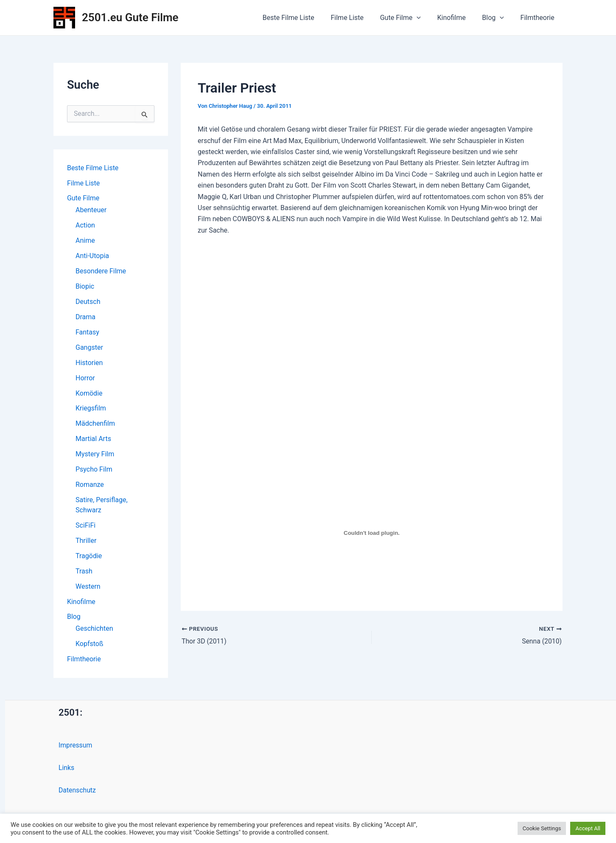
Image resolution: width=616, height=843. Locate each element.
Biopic (85, 287)
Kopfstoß (89, 645)
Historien (89, 363)
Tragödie (89, 557)
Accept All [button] (588, 828)
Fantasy (87, 333)
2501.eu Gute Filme (130, 17)
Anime (85, 241)
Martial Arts (93, 440)
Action (85, 226)
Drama (85, 317)
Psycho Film (94, 470)
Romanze (90, 485)
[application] (427, 18)
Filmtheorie (539, 18)
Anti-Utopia (92, 256)
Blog (497, 18)
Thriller (86, 541)
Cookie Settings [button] (542, 828)
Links (67, 769)
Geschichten (94, 630)
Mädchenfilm (95, 424)
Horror (85, 378)
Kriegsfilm (91, 409)
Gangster (89, 348)
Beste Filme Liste (304, 18)
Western (88, 587)
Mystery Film (95, 455)
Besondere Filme (101, 271)
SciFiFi (85, 526)
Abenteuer (91, 210)
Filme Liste (360, 18)
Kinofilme (458, 18)
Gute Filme (410, 18)
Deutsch (88, 302)
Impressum (76, 746)
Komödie (89, 394)
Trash (84, 572)
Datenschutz (77, 791)
